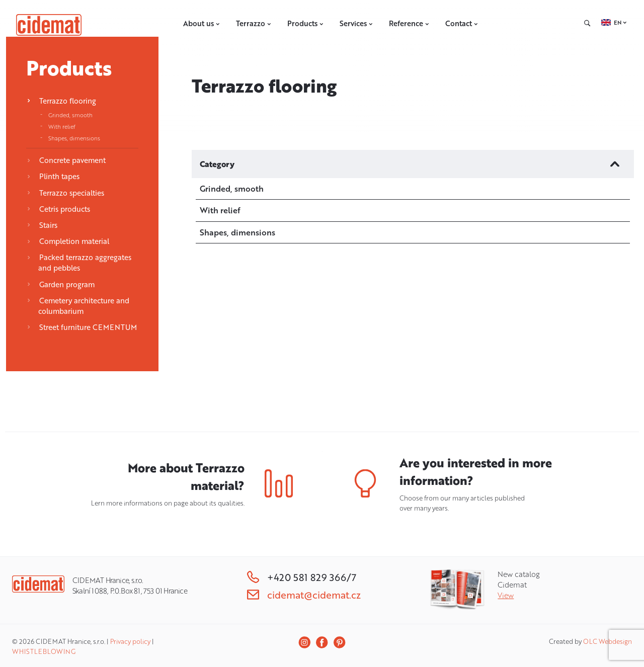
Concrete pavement (66, 160)
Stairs (42, 225)
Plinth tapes (53, 176)
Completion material (68, 241)
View (506, 595)
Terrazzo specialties (65, 193)
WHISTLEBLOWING (44, 651)
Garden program (61, 284)
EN (618, 22)
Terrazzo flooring (61, 101)
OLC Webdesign (608, 641)
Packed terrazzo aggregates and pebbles (79, 263)
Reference (409, 23)
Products (305, 23)
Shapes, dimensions (74, 138)
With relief (62, 127)
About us (202, 23)
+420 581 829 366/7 (302, 577)
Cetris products (58, 209)
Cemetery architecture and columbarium (78, 306)
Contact (462, 23)
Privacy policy (130, 641)
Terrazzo (254, 23)
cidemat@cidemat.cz (304, 595)
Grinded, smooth (70, 115)
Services (356, 23)
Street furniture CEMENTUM (82, 327)
